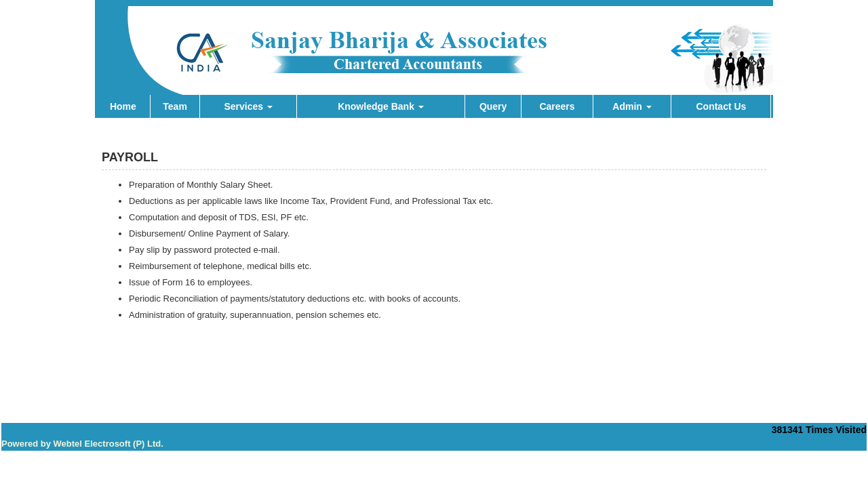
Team (175, 106)
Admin (632, 106)
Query (493, 106)
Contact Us (721, 106)
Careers (557, 106)
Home (123, 106)
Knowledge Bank (381, 106)
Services (248, 106)
